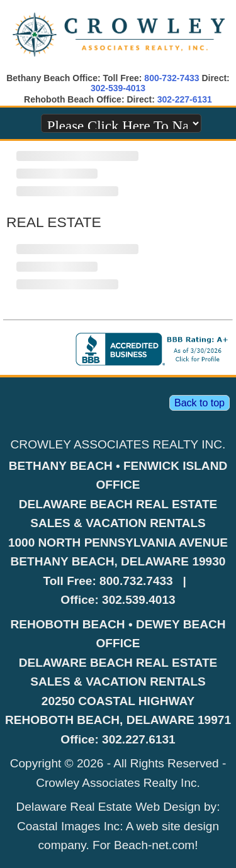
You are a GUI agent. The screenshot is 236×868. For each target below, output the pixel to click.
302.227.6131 (139, 739)
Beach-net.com (154, 845)
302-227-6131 (185, 99)
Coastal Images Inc (68, 826)
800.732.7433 (136, 581)
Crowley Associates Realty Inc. (118, 783)
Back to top (199, 403)
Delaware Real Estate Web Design (109, 807)
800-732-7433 (171, 78)
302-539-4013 (118, 88)
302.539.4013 (139, 600)
